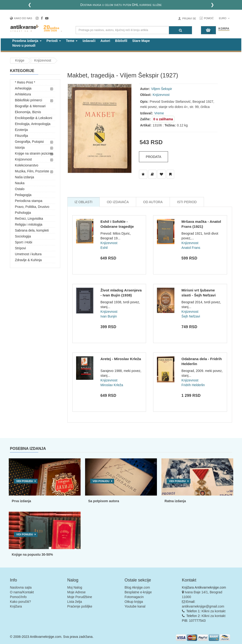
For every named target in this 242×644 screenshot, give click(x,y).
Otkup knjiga (134, 602)
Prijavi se (189, 18)
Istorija (20, 148)
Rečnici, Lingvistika (29, 219)
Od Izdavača (118, 202)
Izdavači (89, 41)
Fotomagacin (134, 597)
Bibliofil (121, 41)
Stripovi (20, 248)
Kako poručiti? (20, 602)
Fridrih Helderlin (193, 385)
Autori (105, 41)
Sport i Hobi (24, 242)
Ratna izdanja (175, 501)
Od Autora (153, 202)
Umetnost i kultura (28, 254)
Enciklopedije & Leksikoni (34, 118)
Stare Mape (141, 41)
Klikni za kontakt (214, 611)
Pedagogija (23, 195)
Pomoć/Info (18, 597)
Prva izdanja (22, 501)
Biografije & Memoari (30, 106)
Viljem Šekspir (162, 89)
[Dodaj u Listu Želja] (143, 174)
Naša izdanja (24, 177)
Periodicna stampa (29, 201)
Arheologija (23, 88)
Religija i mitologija (29, 224)
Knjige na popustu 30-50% (32, 555)
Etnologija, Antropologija (33, 124)
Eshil (104, 248)
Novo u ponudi (24, 45)
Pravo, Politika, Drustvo (32, 207)
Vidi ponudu (25, 481)
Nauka (20, 183)
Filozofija (21, 136)
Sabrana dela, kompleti (32, 230)
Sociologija (23, 236)
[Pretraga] (180, 30)
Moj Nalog (75, 587)
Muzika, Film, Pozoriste (32, 171)
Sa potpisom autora (104, 501)
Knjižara (16, 606)
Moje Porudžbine (80, 597)
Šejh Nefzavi (191, 316)
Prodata (154, 157)
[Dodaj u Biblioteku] (152, 174)
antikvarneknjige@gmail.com (203, 606)
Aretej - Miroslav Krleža (121, 359)
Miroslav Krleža (112, 385)
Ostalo (20, 189)
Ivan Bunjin (109, 316)
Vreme (159, 113)
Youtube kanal (135, 606)
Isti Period (187, 202)
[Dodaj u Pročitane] (170, 174)
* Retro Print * (25, 82)
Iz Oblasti (84, 202)
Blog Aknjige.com (137, 587)
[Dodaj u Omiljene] (161, 174)
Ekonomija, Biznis (28, 112)
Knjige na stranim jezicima (34, 153)
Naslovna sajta (21, 587)
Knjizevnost (43, 60)
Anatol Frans (191, 248)
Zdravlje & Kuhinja (28, 260)
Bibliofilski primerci (28, 100)
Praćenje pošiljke (80, 606)
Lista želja (75, 602)
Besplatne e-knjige (138, 592)
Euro (224, 18)
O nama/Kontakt (22, 592)
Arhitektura (23, 94)
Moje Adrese (77, 592)
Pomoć (209, 18)
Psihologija (23, 213)
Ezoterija (21, 130)
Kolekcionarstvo (27, 165)
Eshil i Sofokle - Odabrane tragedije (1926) (117, 227)
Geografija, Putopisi (29, 142)
